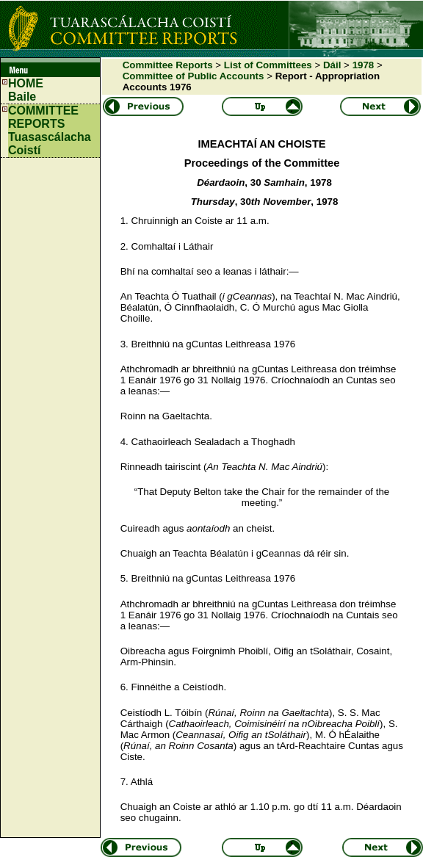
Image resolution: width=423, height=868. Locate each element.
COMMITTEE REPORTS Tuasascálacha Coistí (50, 130)
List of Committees (268, 65)
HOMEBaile (26, 90)
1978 (364, 65)
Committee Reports (168, 65)
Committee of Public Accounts (194, 76)
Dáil (332, 65)
